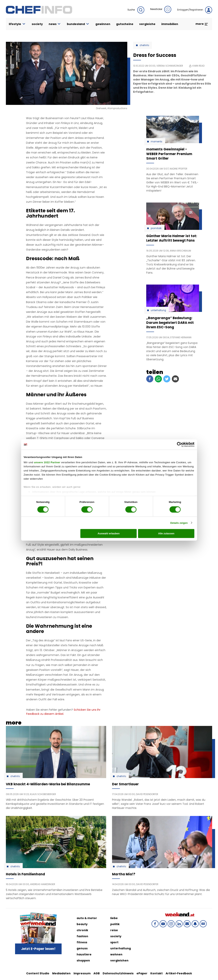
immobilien (170, 24)
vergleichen (119, 960)
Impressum (82, 973)
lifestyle (17, 24)
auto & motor (87, 918)
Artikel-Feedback (179, 973)
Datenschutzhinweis (118, 973)
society (37, 24)
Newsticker (161, 9)
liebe (114, 918)
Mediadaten (61, 973)
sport (114, 942)
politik (115, 924)
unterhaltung (121, 948)
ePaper (142, 973)
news (55, 24)
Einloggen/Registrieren (195, 10)
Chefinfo (144, 45)
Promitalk (156, 228)
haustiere (84, 954)
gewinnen (103, 24)
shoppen (83, 960)
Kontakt (157, 973)
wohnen (116, 954)
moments (157, 142)
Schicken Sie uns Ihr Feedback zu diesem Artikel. (63, 712)
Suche (136, 10)
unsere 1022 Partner (47, 462)
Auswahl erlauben (109, 533)
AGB (97, 973)
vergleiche (147, 24)
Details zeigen (179, 523)
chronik (82, 930)
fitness (82, 942)
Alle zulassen (166, 533)
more (202, 24)
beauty (82, 924)
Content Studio (38, 973)
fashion (82, 936)
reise (114, 930)
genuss (82, 948)
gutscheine (125, 24)
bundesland (78, 24)
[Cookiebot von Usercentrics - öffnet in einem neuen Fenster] (177, 444)
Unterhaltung (158, 310)
